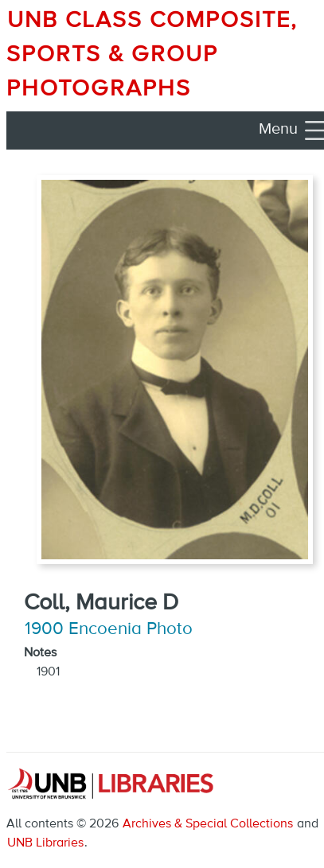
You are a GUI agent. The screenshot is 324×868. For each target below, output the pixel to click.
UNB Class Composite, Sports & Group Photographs (152, 55)
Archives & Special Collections (208, 824)
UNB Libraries (45, 843)
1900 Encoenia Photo (109, 629)
